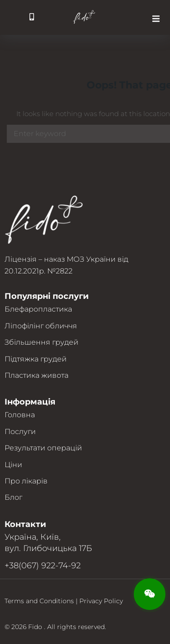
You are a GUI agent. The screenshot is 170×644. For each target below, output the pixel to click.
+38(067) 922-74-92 (43, 566)
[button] (156, 19)
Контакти (25, 524)
